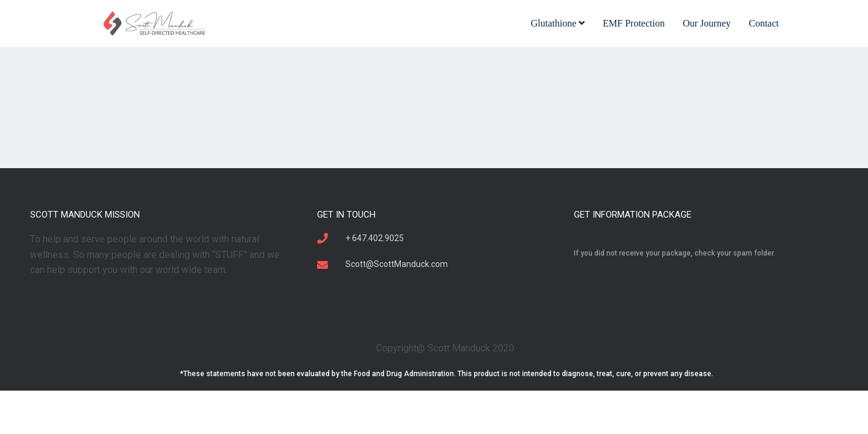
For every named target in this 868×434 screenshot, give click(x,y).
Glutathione (558, 23)
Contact (764, 23)
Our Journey (707, 23)
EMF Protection (634, 23)
